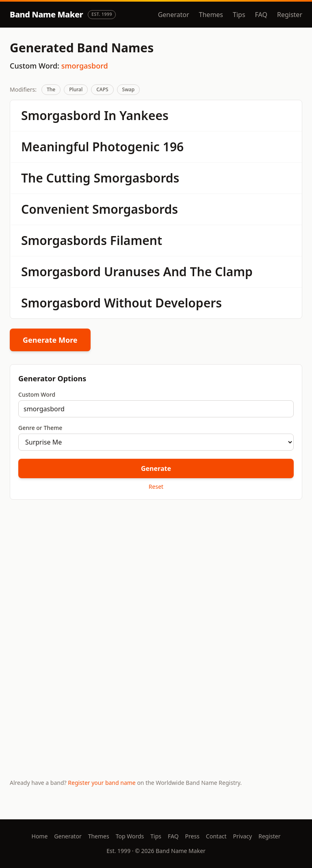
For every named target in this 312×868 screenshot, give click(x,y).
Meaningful (55, 147)
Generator (174, 15)
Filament (136, 240)
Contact (216, 836)
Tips (239, 15)
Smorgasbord (61, 115)
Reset (156, 487)
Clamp (234, 272)
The (51, 89)
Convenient (55, 209)
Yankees (144, 115)
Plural (76, 89)
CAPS (102, 89)
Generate (156, 468)
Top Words (130, 836)
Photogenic (126, 147)
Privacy (243, 836)
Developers (188, 303)
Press (192, 836)
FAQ (261, 15)
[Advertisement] (156, 569)
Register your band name (102, 783)
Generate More (50, 340)
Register (290, 15)
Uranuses (132, 272)
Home (40, 836)
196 (173, 147)
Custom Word (37, 394)
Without (128, 303)
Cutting (68, 178)
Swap (129, 89)
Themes (211, 15)
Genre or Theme (40, 428)
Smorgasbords (136, 178)
